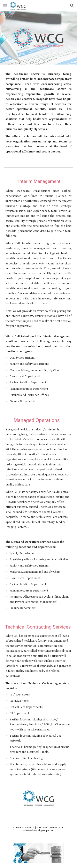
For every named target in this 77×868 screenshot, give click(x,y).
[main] (39, 113)
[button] (5, 6)
